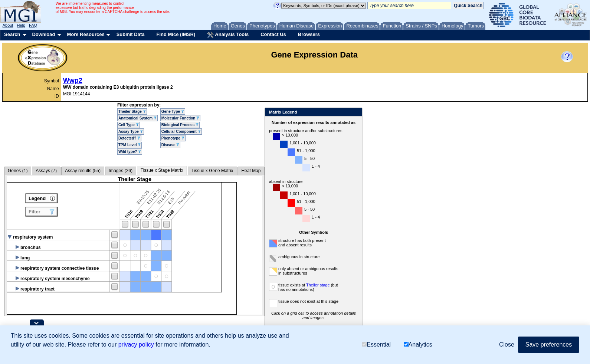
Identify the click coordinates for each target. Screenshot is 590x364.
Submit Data (131, 34)
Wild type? (130, 152)
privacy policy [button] (136, 345)
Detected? (129, 138)
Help (21, 25)
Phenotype (173, 138)
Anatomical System (137, 118)
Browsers (309, 34)
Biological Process (180, 125)
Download (43, 34)
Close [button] (507, 345)
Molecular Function (180, 118)
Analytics (418, 345)
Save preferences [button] (549, 345)
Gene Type (173, 112)
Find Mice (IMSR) (176, 34)
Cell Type (129, 125)
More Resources (86, 34)
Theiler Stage (132, 112)
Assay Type (131, 132)
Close (355, 113)
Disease (171, 145)
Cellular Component (181, 132)
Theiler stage (318, 285)
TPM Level (130, 145)
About (8, 25)
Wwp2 (73, 81)
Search (12, 34)
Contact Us (273, 34)
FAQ (33, 25)
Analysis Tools (228, 35)
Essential (376, 345)
